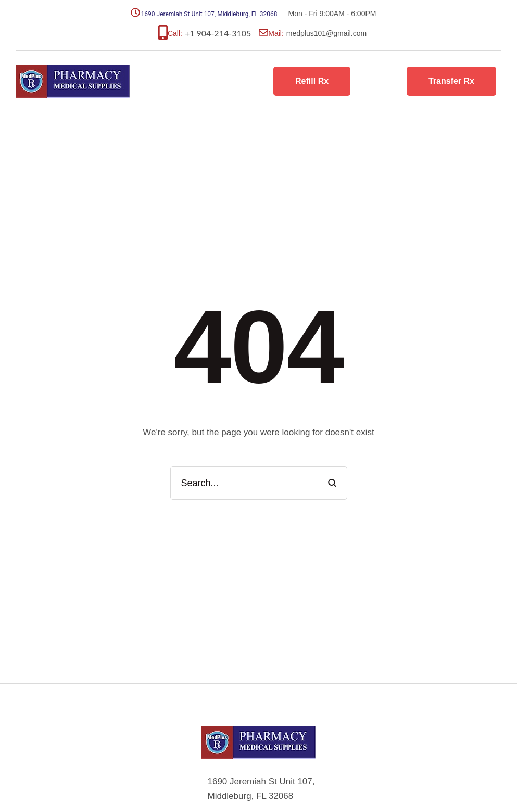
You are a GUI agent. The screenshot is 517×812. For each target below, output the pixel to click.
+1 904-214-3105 (218, 33)
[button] (312, 81)
